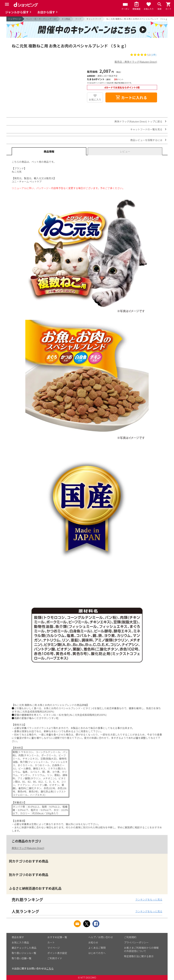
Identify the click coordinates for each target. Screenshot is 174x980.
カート (51, 942)
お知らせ (93, 942)
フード (78, 19)
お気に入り (95, 99)
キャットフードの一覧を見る (146, 129)
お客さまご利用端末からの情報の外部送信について (141, 949)
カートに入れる (131, 97)
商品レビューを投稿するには (146, 140)
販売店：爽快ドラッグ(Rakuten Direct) (136, 62)
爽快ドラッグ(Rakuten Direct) (28, 848)
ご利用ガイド (55, 958)
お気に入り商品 (20, 942)
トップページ (14, 19)
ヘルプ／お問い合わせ (101, 937)
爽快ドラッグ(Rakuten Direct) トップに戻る (138, 121)
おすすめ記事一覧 (57, 937)
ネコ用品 (66, 19)
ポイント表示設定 (57, 953)
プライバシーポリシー (136, 942)
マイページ (54, 948)
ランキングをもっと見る (149, 899)
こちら (50, 968)
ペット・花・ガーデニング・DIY (41, 19)
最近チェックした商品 (24, 948)
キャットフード (94, 19)
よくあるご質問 (97, 948)
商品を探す (18, 937)
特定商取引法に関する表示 (139, 956)
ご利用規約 (130, 937)
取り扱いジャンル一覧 (24, 953)
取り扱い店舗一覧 (22, 958)
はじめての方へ (97, 953)
